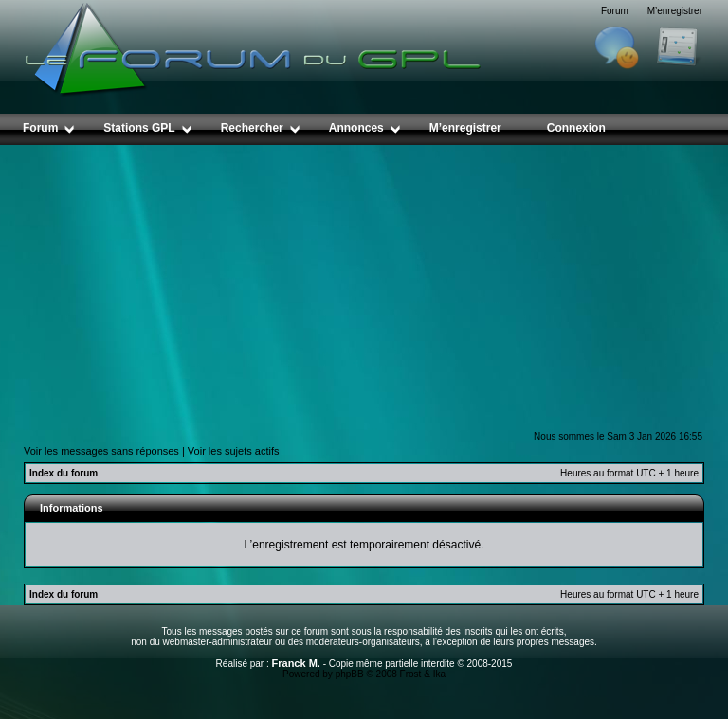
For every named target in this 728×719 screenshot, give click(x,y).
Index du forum (64, 473)
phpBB (350, 674)
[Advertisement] (364, 287)
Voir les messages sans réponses (101, 451)
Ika (439, 674)
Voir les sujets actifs (234, 451)
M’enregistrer (675, 11)
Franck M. (296, 663)
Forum (615, 11)
